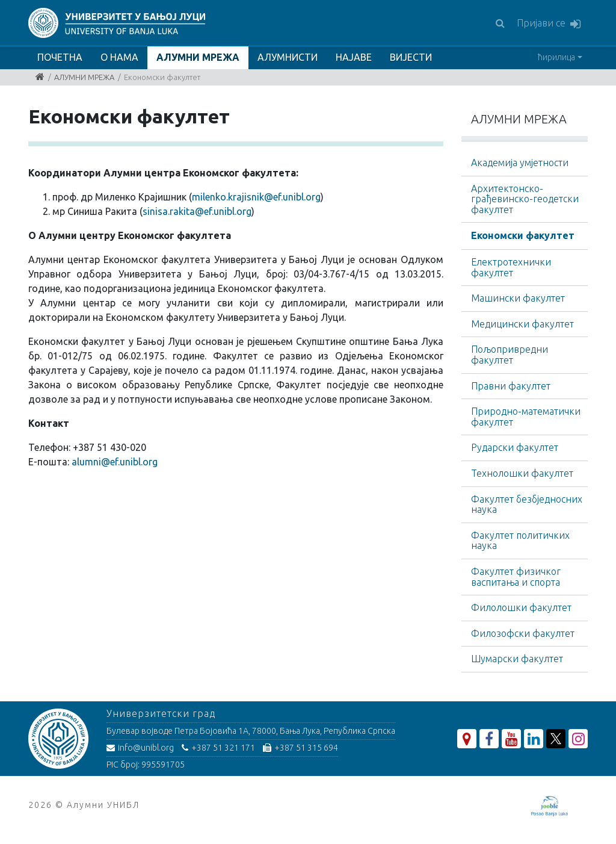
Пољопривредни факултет (510, 355)
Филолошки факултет (521, 607)
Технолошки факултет (522, 473)
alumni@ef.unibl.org (115, 462)
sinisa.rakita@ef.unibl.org (197, 211)
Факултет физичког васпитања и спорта (516, 577)
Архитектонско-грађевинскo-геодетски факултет (525, 199)
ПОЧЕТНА (60, 57)
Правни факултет (511, 386)
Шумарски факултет (517, 659)
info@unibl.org (140, 748)
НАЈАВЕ (354, 57)
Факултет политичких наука (520, 541)
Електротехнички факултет (511, 267)
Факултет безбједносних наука (527, 504)
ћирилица (556, 57)
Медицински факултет (522, 324)
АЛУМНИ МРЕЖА (198, 57)
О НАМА (119, 57)
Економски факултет (523, 235)
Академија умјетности (520, 163)
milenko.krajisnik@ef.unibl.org (256, 197)
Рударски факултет (515, 447)
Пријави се (549, 24)
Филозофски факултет (523, 633)
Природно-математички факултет (526, 417)
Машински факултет (518, 298)
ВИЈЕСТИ (411, 57)
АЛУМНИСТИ (288, 57)
